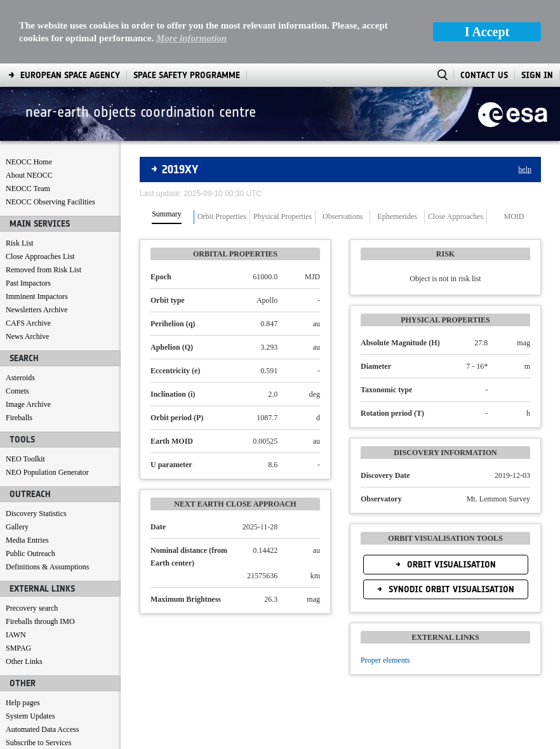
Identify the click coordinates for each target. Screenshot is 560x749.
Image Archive (28, 404)
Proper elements (385, 660)
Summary (167, 214)
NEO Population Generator (47, 472)
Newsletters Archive (37, 310)
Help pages (23, 703)
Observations (343, 217)
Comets (17, 391)
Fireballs (19, 418)
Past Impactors (28, 283)
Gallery (17, 527)
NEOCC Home (29, 162)
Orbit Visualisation (450, 565)
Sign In (537, 75)
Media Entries (27, 540)
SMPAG (18, 648)
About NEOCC (29, 175)
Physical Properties (283, 217)
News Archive (27, 336)
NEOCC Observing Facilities (50, 202)
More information (191, 38)
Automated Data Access (42, 729)
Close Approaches (456, 217)
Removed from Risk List (43, 270)
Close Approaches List (40, 256)
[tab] (167, 217)
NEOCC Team (28, 189)
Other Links (24, 661)
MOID (514, 217)
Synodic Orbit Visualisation (450, 589)
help (525, 169)
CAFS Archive (28, 323)
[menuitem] (70, 75)
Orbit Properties (222, 217)
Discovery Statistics (36, 514)
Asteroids (20, 378)
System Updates (30, 716)
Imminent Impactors (37, 296)
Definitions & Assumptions (47, 567)
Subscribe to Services (38, 743)
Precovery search (32, 608)
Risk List (20, 243)
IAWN (16, 635)
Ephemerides (397, 217)
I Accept (487, 32)
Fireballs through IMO (40, 621)
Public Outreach (30, 553)
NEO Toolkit (25, 459)
